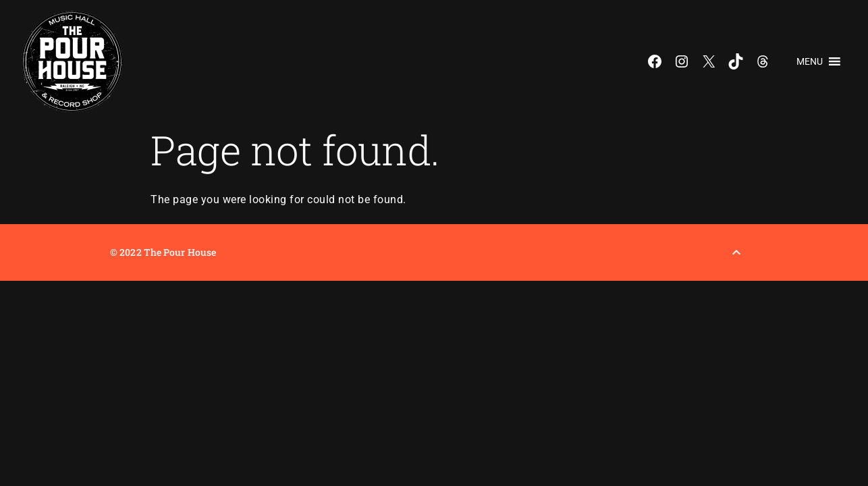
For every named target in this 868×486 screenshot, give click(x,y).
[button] (810, 61)
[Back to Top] (736, 252)
